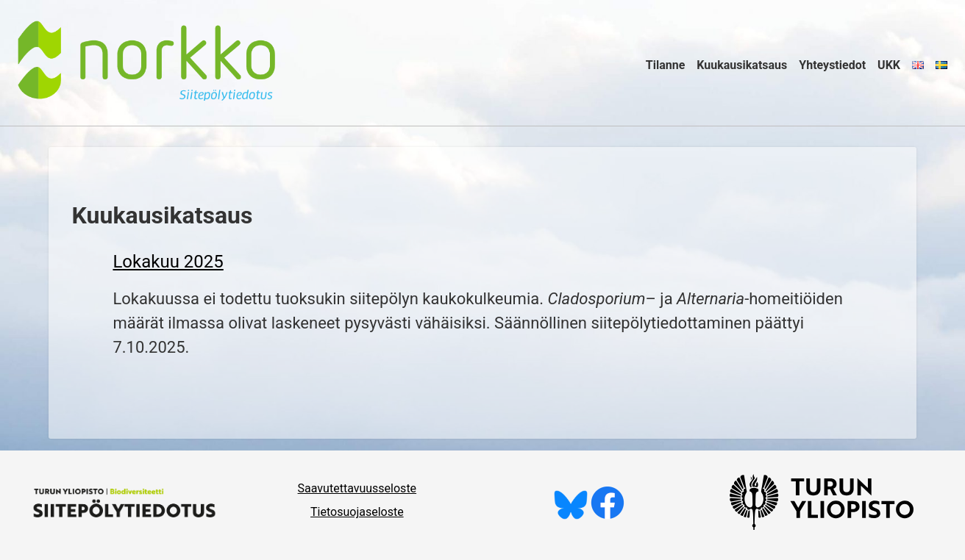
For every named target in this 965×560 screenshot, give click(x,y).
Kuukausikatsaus (742, 65)
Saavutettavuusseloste (357, 488)
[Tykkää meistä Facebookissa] (608, 516)
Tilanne (666, 65)
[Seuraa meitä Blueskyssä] (571, 516)
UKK (889, 65)
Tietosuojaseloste (357, 512)
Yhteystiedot (832, 65)
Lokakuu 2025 (168, 262)
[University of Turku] (822, 526)
